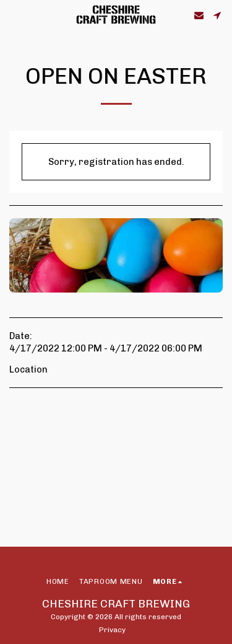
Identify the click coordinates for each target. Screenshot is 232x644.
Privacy (112, 630)
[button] (14, 15)
